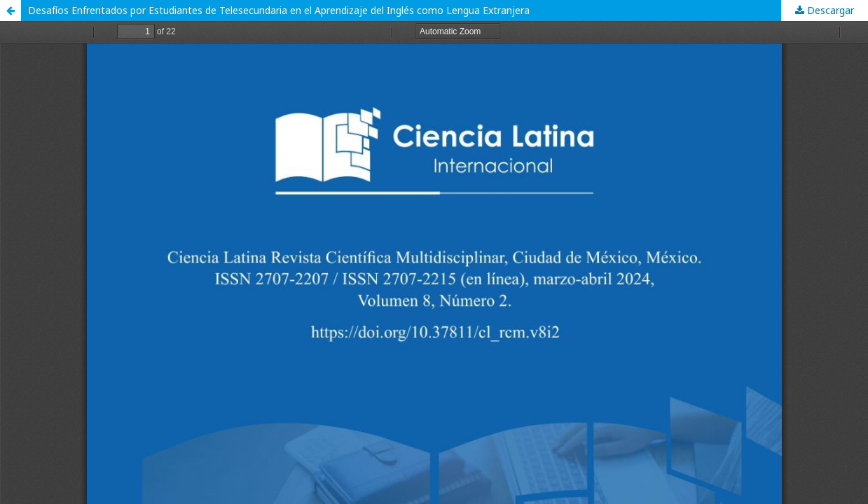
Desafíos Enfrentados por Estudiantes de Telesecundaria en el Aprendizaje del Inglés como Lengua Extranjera (279, 10)
